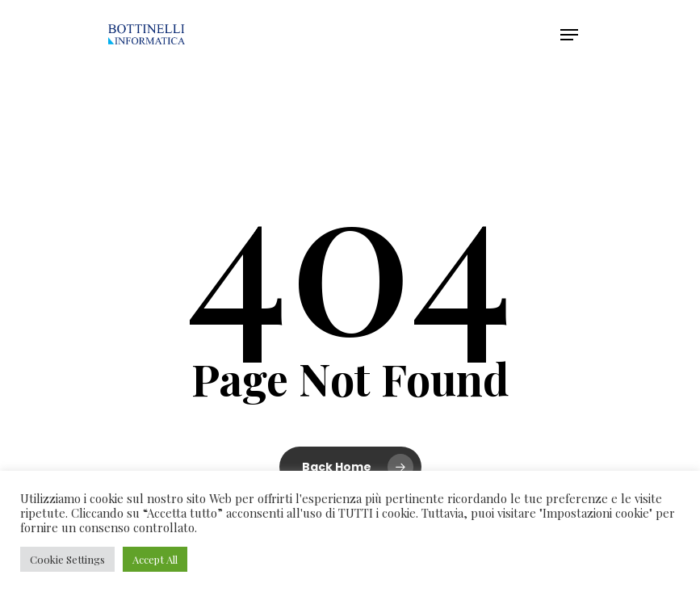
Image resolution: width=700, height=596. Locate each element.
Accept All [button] (155, 559)
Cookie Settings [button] (67, 559)
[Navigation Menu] (569, 35)
